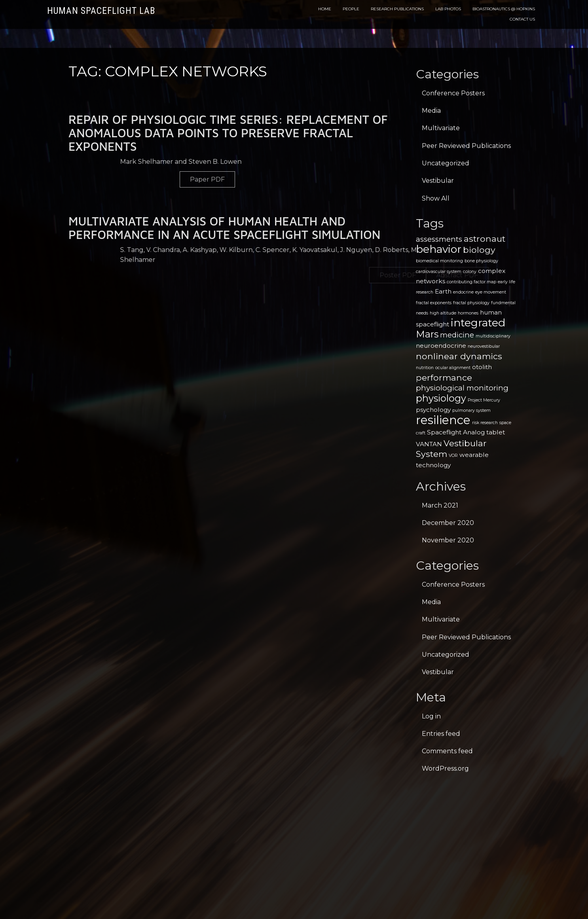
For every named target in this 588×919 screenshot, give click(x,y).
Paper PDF (271, 179)
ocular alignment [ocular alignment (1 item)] (453, 368)
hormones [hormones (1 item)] (468, 313)
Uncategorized (446, 163)
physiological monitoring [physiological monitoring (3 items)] (462, 388)
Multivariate (441, 128)
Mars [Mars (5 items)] (427, 334)
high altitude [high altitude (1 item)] (443, 313)
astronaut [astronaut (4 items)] (485, 239)
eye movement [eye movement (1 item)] (491, 292)
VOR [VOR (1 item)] (453, 456)
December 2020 (448, 523)
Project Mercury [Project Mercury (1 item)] (484, 400)
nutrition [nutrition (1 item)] (425, 368)
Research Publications (397, 9)
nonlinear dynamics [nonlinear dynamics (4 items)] (459, 356)
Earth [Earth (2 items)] (443, 291)
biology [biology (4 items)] (479, 250)
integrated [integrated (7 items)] (478, 323)
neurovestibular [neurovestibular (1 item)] (484, 346)
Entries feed (441, 734)
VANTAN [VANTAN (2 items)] (429, 444)
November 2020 (448, 540)
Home (325, 9)
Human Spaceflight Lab (101, 11)
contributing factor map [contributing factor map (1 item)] (471, 282)
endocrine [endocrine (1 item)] (463, 292)
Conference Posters (453, 93)
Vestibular (438, 181)
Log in (431, 716)
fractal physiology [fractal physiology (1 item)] (471, 303)
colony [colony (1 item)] (470, 272)
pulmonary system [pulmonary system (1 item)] (471, 410)
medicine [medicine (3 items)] (457, 335)
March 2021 (440, 505)
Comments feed (447, 751)
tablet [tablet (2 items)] (496, 432)
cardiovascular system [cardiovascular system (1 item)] (439, 272)
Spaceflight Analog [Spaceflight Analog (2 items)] (456, 432)
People (351, 9)
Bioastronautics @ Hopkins (504, 9)
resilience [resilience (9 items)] (443, 420)
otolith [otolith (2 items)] (482, 367)
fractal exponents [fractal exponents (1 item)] (434, 303)
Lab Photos (448, 9)
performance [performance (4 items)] (444, 377)
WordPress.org (445, 768)
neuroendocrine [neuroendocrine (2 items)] (441, 346)
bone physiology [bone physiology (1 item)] (481, 261)
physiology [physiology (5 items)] (441, 398)
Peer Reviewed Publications (466, 146)
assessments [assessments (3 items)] (439, 239)
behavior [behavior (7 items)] (439, 249)
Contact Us (522, 19)
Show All (436, 198)
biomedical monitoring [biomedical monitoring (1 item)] (439, 261)
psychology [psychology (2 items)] (433, 410)
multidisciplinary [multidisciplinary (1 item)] (493, 336)
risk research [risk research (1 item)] (485, 423)
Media (431, 111)
